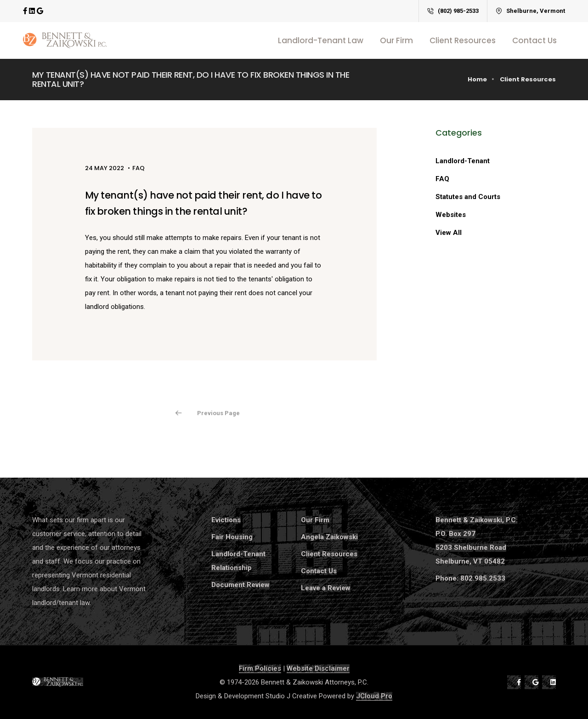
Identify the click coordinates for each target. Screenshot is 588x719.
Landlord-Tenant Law (321, 40)
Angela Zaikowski (329, 537)
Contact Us (534, 40)
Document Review (240, 585)
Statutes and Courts (468, 197)
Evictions (226, 520)
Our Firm (396, 40)
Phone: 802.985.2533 (470, 578)
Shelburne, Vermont (530, 11)
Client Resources (463, 40)
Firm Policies (260, 668)
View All (449, 233)
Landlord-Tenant (463, 161)
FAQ (442, 179)
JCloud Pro (374, 696)
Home (477, 79)
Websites (451, 215)
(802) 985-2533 (453, 11)
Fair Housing (232, 537)
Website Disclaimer (318, 668)
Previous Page (218, 413)
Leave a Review (326, 588)
